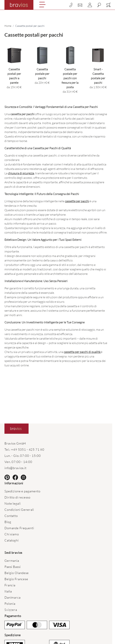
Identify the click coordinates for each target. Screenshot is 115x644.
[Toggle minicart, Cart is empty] (109, 5)
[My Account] (90, 5)
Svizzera (11, 610)
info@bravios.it (15, 468)
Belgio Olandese (17, 573)
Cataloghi (12, 540)
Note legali (13, 503)
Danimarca (13, 597)
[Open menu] (42, 5)
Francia (10, 585)
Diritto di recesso (17, 497)
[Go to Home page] (19, 5)
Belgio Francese (16, 579)
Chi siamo (12, 534)
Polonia (10, 604)
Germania (12, 561)
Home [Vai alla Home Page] (8, 26)
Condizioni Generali (19, 510)
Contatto (11, 516)
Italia (8, 591)
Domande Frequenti (19, 528)
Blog (8, 522)
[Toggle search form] (99, 5)
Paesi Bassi (13, 567)
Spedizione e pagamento (22, 491)
